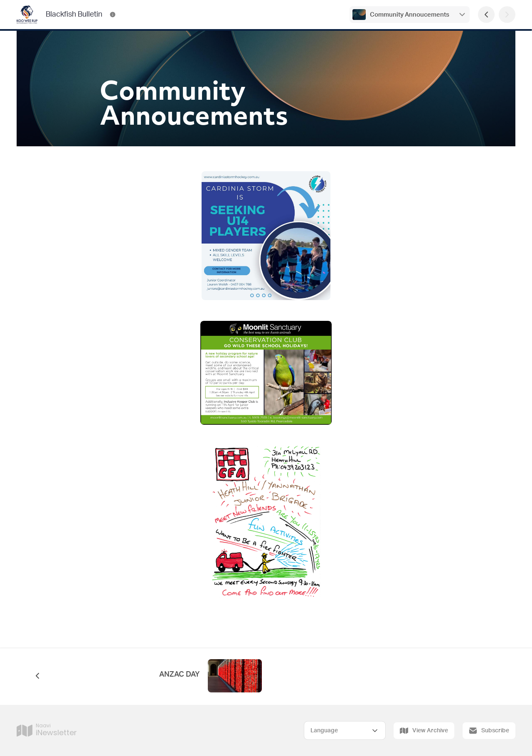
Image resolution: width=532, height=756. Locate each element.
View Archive (424, 731)
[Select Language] (345, 730)
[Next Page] (507, 15)
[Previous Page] (486, 15)
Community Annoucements (410, 15)
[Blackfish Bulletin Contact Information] (113, 15)
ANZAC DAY (179, 675)
